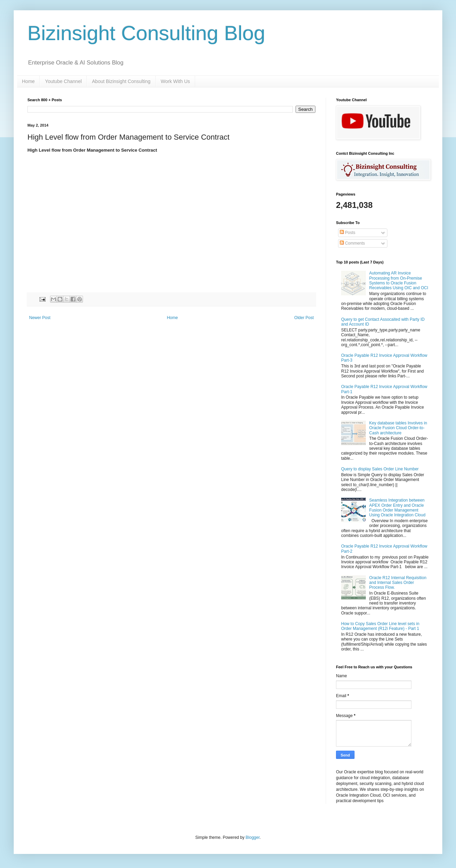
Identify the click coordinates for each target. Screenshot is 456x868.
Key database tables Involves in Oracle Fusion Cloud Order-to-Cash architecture (398, 428)
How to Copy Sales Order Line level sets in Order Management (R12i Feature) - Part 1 (380, 626)
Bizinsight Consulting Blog (146, 33)
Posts (347, 233)
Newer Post (40, 318)
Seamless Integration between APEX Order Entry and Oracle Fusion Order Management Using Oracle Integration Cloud (397, 508)
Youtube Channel (63, 81)
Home (28, 81)
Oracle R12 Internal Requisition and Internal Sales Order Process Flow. (398, 583)
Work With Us (175, 81)
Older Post (304, 318)
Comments (352, 243)
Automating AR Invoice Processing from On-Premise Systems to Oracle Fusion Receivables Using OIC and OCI (399, 280)
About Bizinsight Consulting (121, 81)
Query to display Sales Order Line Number (380, 469)
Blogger (253, 837)
